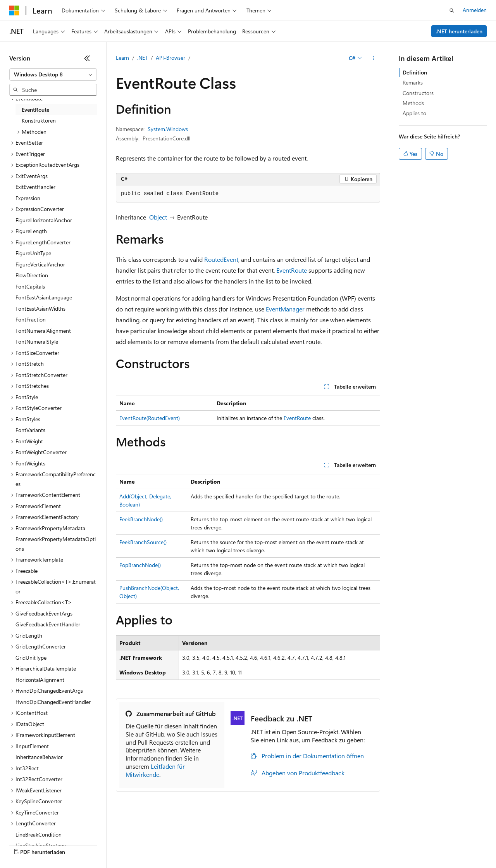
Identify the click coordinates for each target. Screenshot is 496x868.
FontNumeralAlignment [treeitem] (43, 331)
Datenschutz (198, 845)
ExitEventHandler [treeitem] (35, 187)
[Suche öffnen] (452, 10)
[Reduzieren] (87, 58)
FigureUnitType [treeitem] (33, 253)
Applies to (414, 113)
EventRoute (292, 270)
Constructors (418, 93)
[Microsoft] (14, 10)
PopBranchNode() (140, 565)
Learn (122, 58)
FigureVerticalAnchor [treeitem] (40, 264)
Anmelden (475, 10)
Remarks (413, 82)
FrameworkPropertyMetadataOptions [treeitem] (56, 544)
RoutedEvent (221, 259)
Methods (413, 103)
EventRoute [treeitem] (35, 110)
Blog (130, 845)
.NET (142, 58)
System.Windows (168, 129)
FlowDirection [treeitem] (32, 275)
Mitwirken (162, 845)
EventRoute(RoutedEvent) (150, 418)
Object (158, 217)
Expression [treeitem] (28, 198)
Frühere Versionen (94, 845)
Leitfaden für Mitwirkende (155, 770)
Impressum (380, 845)
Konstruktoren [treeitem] (39, 120)
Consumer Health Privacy (258, 845)
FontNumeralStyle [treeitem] (37, 341)
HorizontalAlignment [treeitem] (40, 680)
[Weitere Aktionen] (373, 58)
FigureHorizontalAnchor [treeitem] (44, 220)
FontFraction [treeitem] (31, 319)
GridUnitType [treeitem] (31, 658)
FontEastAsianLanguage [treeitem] (44, 297)
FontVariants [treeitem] (30, 430)
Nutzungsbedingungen (330, 845)
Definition (415, 72)
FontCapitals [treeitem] (30, 286)
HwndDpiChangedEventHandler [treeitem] (53, 702)
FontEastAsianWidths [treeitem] (40, 309)
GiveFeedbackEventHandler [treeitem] (48, 624)
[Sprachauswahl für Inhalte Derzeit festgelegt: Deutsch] (27, 826)
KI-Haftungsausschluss (36, 845)
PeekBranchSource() (143, 542)
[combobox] (53, 74)
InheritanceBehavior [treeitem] (39, 757)
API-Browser (170, 58)
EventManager (285, 309)
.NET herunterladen (459, 31)
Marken (417, 845)
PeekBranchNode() (141, 519)
